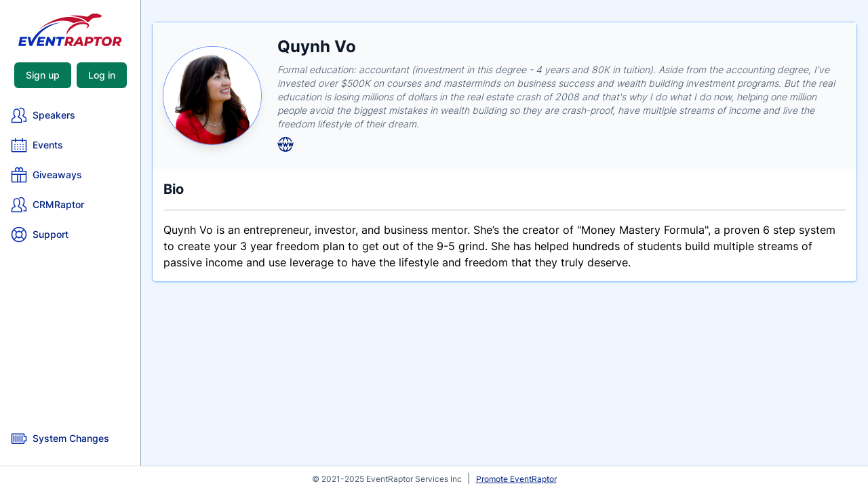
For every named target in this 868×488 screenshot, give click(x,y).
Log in (102, 75)
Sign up (43, 75)
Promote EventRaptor (516, 479)
